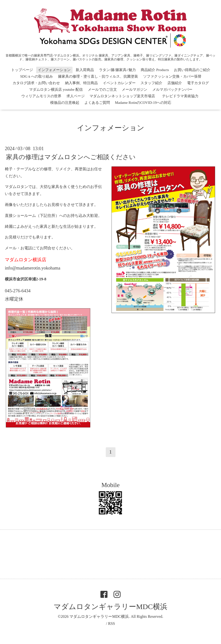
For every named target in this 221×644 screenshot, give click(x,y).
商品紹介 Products (155, 70)
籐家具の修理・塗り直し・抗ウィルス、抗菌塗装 (98, 76)
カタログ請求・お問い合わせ (36, 83)
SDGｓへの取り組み (37, 76)
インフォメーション (54, 70)
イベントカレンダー (119, 83)
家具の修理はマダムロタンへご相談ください (71, 157)
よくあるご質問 (97, 103)
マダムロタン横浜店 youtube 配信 (56, 90)
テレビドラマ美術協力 (182, 96)
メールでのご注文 (102, 90)
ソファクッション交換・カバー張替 (172, 76)
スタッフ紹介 (151, 83)
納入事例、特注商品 (81, 83)
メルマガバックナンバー (172, 90)
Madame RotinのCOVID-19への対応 (143, 103)
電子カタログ (198, 83)
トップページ (22, 70)
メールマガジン (135, 90)
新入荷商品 (85, 70)
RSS (111, 624)
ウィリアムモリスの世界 (41, 96)
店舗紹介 (175, 83)
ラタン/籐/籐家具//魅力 (117, 70)
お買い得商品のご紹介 (192, 70)
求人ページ (76, 96)
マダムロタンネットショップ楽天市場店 (122, 96)
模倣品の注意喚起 (65, 103)
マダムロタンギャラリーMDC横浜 (110, 607)
